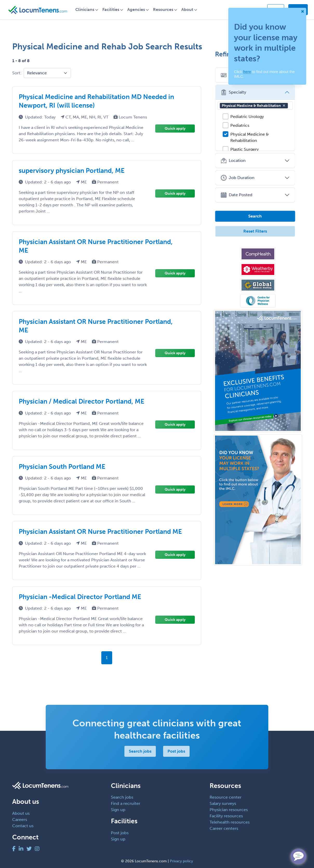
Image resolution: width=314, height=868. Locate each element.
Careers (20, 820)
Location (236, 161)
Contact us (23, 826)
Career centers (224, 828)
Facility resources (226, 816)
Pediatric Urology (250, 117)
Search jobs (140, 751)
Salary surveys (223, 803)
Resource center (226, 797)
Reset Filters (258, 231)
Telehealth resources (230, 822)
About (189, 9)
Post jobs (176, 751)
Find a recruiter (126, 803)
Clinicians (87, 9)
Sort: (17, 73)
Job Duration (240, 178)
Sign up (118, 810)
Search (258, 216)
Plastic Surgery (247, 149)
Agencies (138, 9)
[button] (287, 106)
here (247, 72)
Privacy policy (181, 861)
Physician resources (229, 810)
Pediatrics (243, 125)
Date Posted (239, 195)
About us (21, 813)
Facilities (113, 9)
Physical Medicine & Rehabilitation (257, 106)
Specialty (236, 92)
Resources (165, 9)
